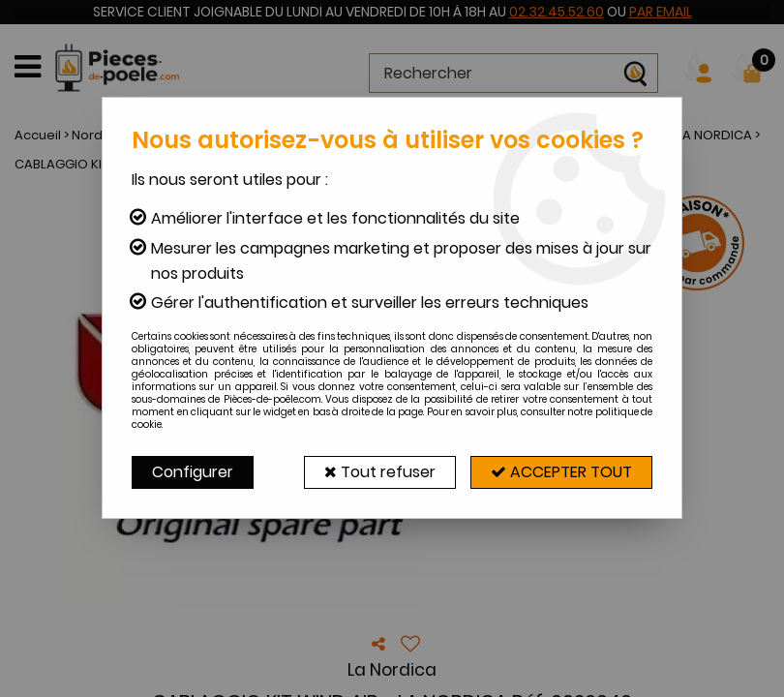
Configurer (193, 472)
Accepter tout (561, 472)
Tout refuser (380, 472)
